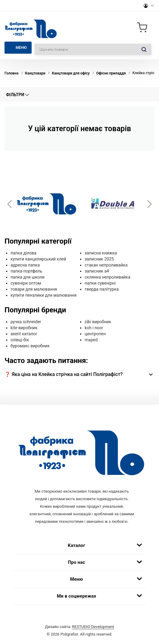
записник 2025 (99, 259)
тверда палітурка (102, 289)
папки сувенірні (100, 283)
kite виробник (24, 328)
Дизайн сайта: (79, 627)
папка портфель (26, 271)
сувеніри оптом (26, 283)
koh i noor (94, 328)
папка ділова (23, 253)
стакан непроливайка (106, 265)
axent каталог (24, 334)
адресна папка (25, 265)
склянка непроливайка (108, 277)
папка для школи (28, 277)
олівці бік (20, 340)
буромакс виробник (30, 346)
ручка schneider (26, 322)
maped (91, 340)
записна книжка (101, 253)
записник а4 (97, 271)
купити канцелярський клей (38, 259)
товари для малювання (34, 289)
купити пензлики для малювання (44, 295)
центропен (95, 334)
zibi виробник (98, 322)
